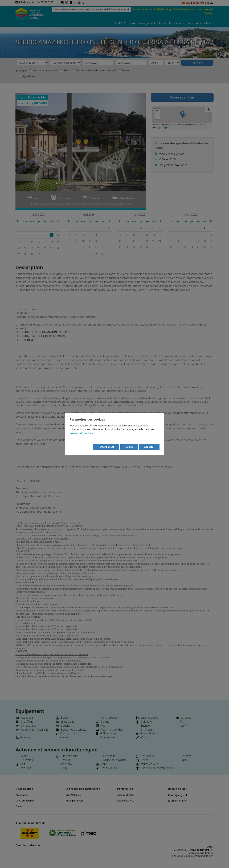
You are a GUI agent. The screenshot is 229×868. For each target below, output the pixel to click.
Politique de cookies (82, 433)
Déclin (129, 447)
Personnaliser (106, 447)
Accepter (149, 447)
